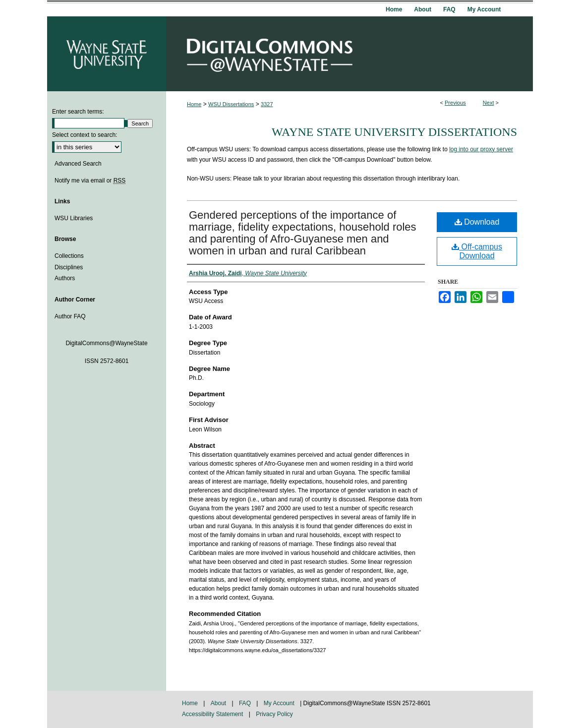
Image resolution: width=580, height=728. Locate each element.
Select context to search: (85, 135)
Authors (65, 278)
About (219, 703)
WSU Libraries (74, 218)
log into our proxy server (481, 149)
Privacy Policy (274, 714)
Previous (455, 103)
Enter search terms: (78, 112)
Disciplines (69, 267)
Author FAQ (70, 316)
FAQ (246, 703)
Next (489, 103)
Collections (69, 256)
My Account (280, 703)
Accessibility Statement (213, 714)
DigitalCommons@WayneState (349, 54)
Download (477, 222)
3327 (267, 104)
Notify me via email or (90, 181)
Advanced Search (78, 164)
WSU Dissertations (231, 104)
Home (194, 104)
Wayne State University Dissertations (394, 132)
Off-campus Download (477, 251)
